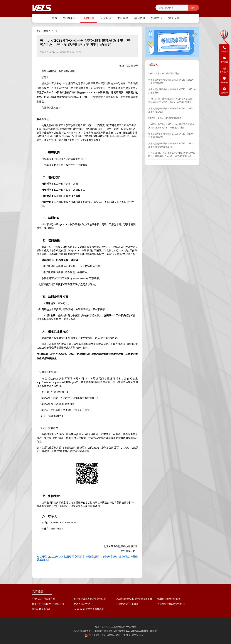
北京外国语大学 (82, 604)
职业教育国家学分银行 (169, 599)
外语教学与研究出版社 (127, 604)
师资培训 (106, 18)
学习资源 (140, 18)
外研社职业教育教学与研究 (171, 604)
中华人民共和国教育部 (44, 599)
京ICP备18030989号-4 (134, 635)
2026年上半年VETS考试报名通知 (164, 73)
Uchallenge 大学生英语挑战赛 (89, 609)
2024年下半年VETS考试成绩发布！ (165, 118)
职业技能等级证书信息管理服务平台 (134, 599)
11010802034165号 (110, 635)
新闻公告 (89, 18)
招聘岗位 (157, 18)
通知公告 (47, 31)
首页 (54, 18)
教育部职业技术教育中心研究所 (90, 599)
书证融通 (123, 18)
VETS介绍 (69, 18)
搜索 (193, 8)
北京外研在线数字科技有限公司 (48, 604)
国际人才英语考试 (41, 609)
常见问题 (174, 18)
